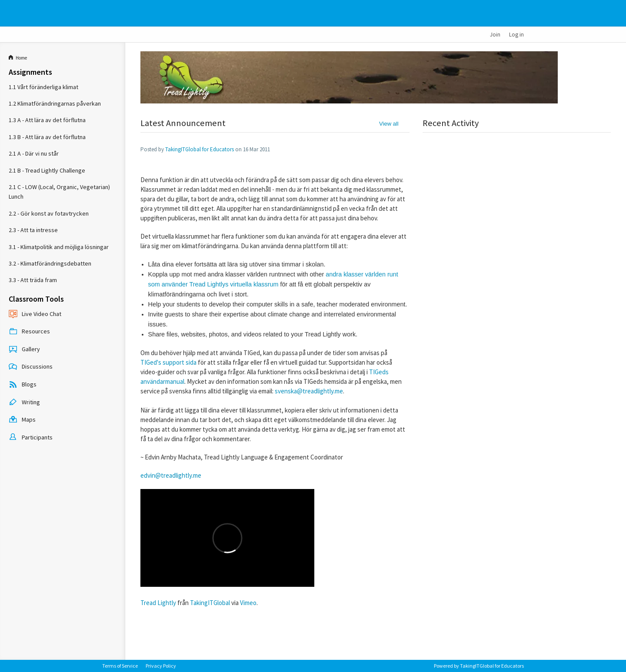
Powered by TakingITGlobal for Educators (479, 666)
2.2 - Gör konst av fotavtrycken (49, 213)
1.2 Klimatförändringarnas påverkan (55, 103)
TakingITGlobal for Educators (200, 149)
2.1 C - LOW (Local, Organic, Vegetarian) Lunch (59, 192)
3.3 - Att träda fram (33, 280)
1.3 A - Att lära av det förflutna (47, 120)
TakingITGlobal (210, 603)
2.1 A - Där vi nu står (34, 153)
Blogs (23, 385)
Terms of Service (120, 666)
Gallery (24, 349)
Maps (22, 420)
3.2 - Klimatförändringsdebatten (50, 263)
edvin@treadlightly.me (171, 475)
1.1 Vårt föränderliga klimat (43, 87)
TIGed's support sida (168, 362)
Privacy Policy (161, 666)
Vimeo (248, 603)
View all (389, 124)
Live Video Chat (35, 314)
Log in (516, 34)
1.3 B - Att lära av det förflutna (47, 137)
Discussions (31, 367)
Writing (24, 403)
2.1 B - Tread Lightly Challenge (47, 170)
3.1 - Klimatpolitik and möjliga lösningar (59, 247)
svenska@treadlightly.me (309, 391)
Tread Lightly (158, 603)
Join (495, 34)
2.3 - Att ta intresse (33, 230)
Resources (29, 332)
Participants (31, 438)
